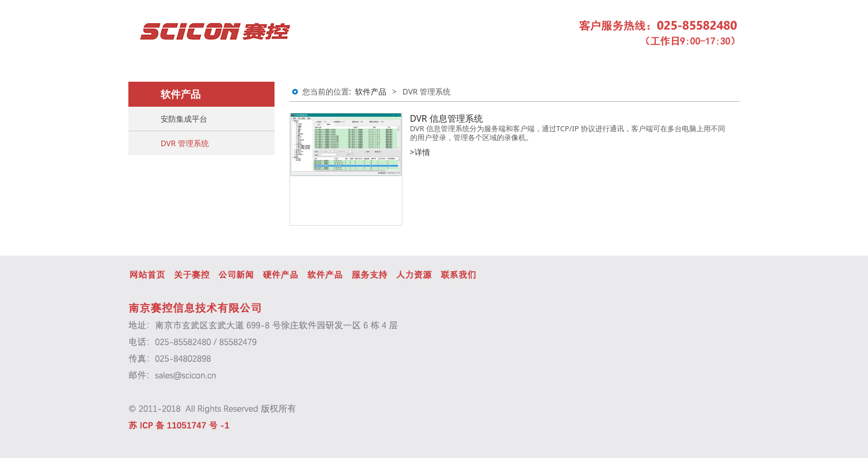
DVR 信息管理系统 (447, 118)
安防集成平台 (184, 119)
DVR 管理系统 (185, 143)
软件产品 (371, 91)
